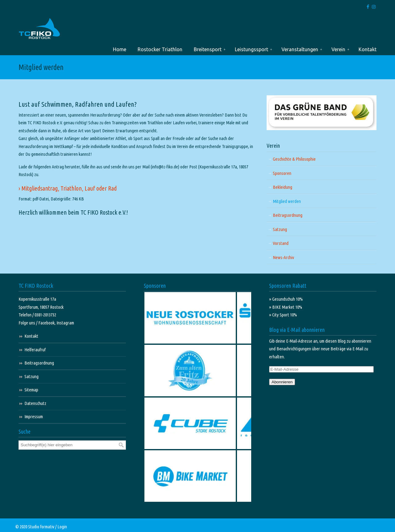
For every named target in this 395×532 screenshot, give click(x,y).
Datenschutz (35, 403)
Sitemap (31, 390)
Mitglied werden (287, 201)
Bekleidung (283, 187)
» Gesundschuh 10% (286, 299)
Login (62, 527)
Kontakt (31, 336)
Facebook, (47, 323)
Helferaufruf (35, 350)
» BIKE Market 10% (286, 307)
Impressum (34, 417)
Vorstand (281, 243)
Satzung (280, 229)
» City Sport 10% (283, 315)
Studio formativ (41, 527)
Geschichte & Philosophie (294, 159)
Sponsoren (282, 173)
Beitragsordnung (288, 215)
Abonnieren (282, 382)
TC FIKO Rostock (39, 29)
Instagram (65, 323)
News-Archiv (283, 257)
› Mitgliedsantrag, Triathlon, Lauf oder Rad (68, 188)
